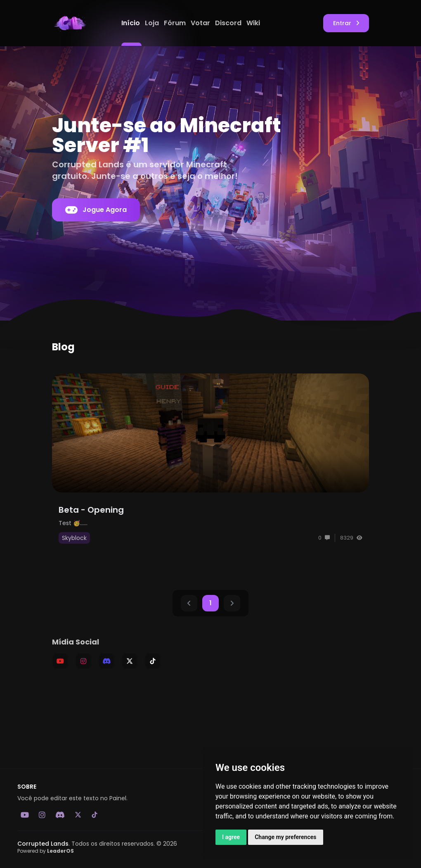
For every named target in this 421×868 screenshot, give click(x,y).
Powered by (46, 851)
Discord (229, 23)
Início (131, 23)
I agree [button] (231, 837)
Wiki (253, 23)
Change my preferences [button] (285, 837)
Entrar (346, 23)
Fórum (176, 23)
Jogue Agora (96, 210)
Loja (153, 23)
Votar (201, 23)
